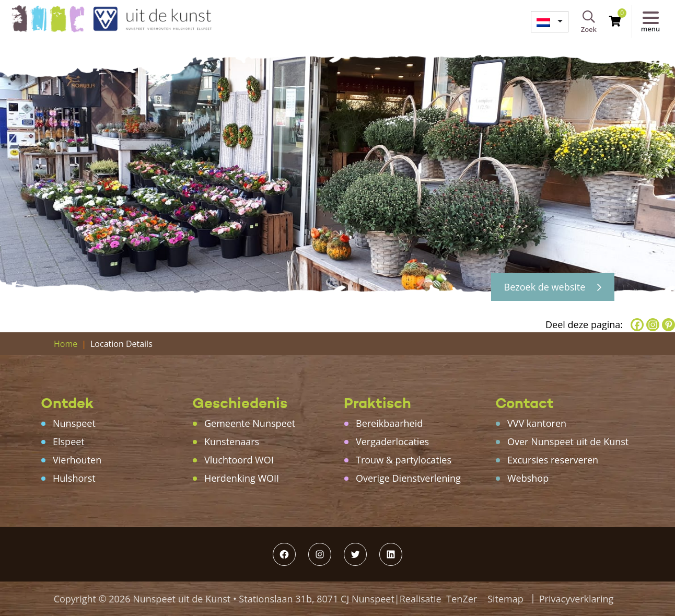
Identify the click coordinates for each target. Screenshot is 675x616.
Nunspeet (74, 423)
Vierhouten (77, 460)
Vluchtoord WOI (239, 460)
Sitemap (505, 599)
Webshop (528, 478)
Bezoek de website (553, 287)
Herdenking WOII (242, 478)
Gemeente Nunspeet (250, 423)
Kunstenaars (232, 441)
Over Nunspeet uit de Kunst (568, 441)
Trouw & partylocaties (404, 460)
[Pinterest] (668, 325)
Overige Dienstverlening (408, 478)
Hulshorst (74, 478)
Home (66, 344)
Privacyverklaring (577, 599)
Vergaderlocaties (392, 441)
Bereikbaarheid (389, 423)
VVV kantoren (537, 423)
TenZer (462, 599)
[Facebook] (637, 325)
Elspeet (69, 441)
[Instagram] (653, 325)
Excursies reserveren (553, 460)
